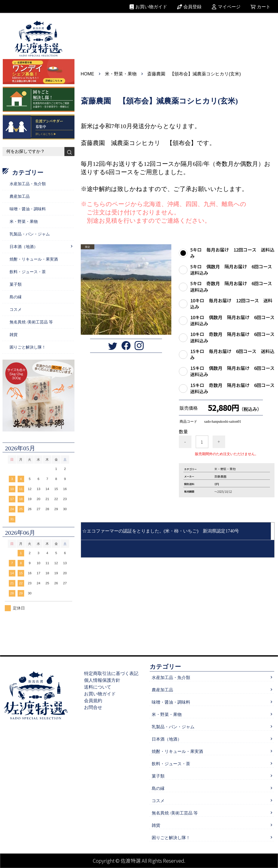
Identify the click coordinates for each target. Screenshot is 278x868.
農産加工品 (20, 196)
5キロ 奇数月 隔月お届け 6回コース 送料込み (232, 286)
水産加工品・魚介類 (28, 184)
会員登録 (192, 7)
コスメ (16, 309)
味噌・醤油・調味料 (28, 209)
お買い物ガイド (151, 7)
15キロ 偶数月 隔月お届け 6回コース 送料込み (232, 371)
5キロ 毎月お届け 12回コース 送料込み (232, 253)
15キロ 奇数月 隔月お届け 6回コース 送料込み (232, 388)
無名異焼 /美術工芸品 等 (31, 322)
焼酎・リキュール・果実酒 (34, 259)
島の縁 (16, 297)
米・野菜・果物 (121, 74)
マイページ (229, 7)
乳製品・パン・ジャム (30, 234)
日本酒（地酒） (24, 247)
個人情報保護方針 (102, 680)
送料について (98, 687)
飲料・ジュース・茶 (28, 272)
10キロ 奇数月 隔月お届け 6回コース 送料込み (232, 337)
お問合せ (93, 707)
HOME (88, 74)
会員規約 (93, 701)
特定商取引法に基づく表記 (111, 673)
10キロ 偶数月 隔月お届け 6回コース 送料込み (232, 320)
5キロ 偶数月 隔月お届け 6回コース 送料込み (232, 269)
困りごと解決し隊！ (28, 347)
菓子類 (16, 284)
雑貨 (14, 335)
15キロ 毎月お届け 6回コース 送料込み (232, 354)
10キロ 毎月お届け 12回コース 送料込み (231, 303)
